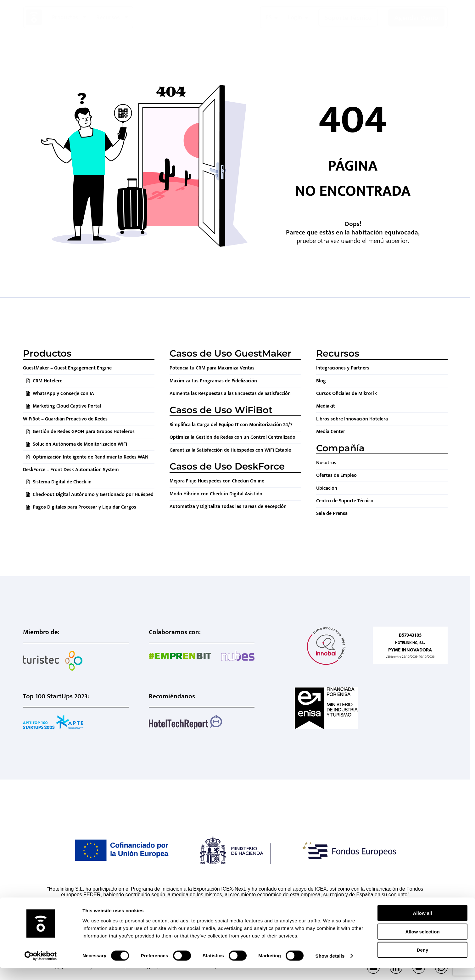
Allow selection (422, 943)
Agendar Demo (416, 18)
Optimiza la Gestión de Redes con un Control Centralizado (232, 437)
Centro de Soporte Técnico (345, 501)
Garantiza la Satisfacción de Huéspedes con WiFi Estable (230, 450)
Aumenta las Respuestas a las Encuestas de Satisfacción (230, 394)
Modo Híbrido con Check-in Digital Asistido (216, 494)
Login (295, 17)
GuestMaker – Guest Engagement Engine (67, 368)
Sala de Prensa (332, 513)
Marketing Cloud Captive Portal (67, 406)
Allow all (423, 925)
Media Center (331, 432)
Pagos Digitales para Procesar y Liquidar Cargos (84, 507)
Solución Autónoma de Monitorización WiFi (80, 444)
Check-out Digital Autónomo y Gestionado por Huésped (93, 495)
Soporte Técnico (348, 18)
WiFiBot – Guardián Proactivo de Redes (65, 419)
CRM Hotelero (48, 381)
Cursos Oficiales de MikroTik (346, 394)
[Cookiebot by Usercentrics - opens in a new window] (41, 968)
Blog (321, 381)
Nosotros (326, 463)
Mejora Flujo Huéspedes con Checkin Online (217, 481)
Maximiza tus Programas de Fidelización (213, 381)
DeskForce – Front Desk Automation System (71, 470)
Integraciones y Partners (343, 368)
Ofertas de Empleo (336, 475)
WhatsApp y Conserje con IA (63, 394)
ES (269, 17)
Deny (423, 962)
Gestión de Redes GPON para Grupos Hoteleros (84, 432)
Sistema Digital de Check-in (62, 482)
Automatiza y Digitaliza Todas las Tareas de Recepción (228, 507)
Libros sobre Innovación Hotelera (352, 419)
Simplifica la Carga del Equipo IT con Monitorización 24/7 (231, 425)
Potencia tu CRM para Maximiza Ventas (212, 368)
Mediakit (326, 406)
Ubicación (327, 488)
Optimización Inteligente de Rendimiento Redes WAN (91, 457)
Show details (330, 968)
